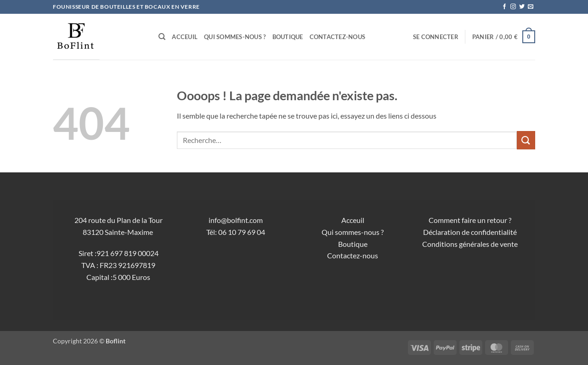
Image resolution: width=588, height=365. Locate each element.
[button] (436, 37)
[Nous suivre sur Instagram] (513, 7)
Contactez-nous (338, 37)
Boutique (288, 37)
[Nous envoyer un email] (531, 7)
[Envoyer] (526, 140)
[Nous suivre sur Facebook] (504, 7)
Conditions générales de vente (470, 244)
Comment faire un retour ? (470, 220)
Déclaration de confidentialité (470, 232)
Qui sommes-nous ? (235, 37)
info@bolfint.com (236, 220)
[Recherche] (162, 37)
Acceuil (185, 37)
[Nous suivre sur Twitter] (522, 7)
